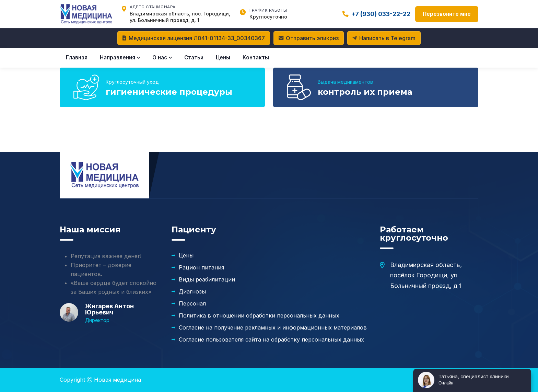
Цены (223, 57)
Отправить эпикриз (309, 38)
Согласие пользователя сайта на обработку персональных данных (271, 339)
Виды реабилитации (207, 279)
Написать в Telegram (384, 38)
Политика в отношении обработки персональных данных (259, 315)
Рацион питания (201, 267)
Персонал (192, 303)
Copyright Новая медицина (100, 380)
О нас (162, 57)
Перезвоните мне (447, 14)
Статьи (194, 57)
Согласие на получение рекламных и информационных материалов (273, 327)
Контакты (256, 57)
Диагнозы (192, 291)
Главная (77, 57)
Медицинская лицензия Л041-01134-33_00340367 (194, 38)
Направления (120, 57)
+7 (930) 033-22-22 (376, 14)
